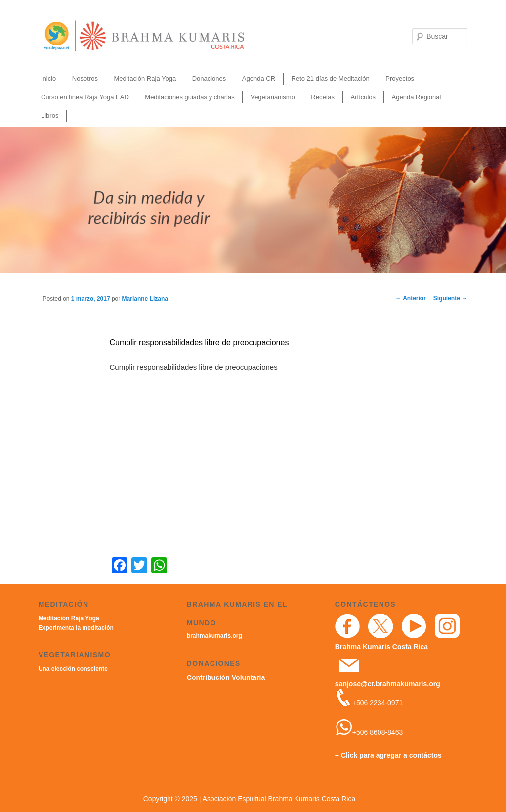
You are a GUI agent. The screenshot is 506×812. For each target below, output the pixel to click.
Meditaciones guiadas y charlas (190, 97)
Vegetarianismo (273, 97)
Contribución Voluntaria (226, 677)
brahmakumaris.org (214, 636)
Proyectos (400, 78)
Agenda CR (259, 78)
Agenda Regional (417, 97)
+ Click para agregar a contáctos (388, 755)
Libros (50, 115)
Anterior (411, 298)
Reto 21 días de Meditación (331, 78)
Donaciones (209, 78)
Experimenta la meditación (76, 628)
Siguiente (450, 298)
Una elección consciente (73, 669)
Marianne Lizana (145, 299)
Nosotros (85, 78)
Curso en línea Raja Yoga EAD (85, 97)
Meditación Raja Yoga (145, 78)
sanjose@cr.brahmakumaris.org (388, 684)
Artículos (363, 97)
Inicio (48, 78)
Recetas (323, 97)
